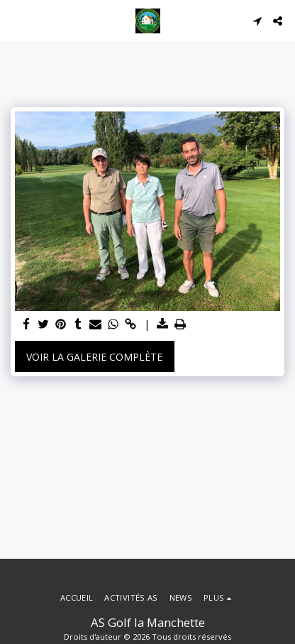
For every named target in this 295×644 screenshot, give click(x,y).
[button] (16, 20)
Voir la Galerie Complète (94, 357)
